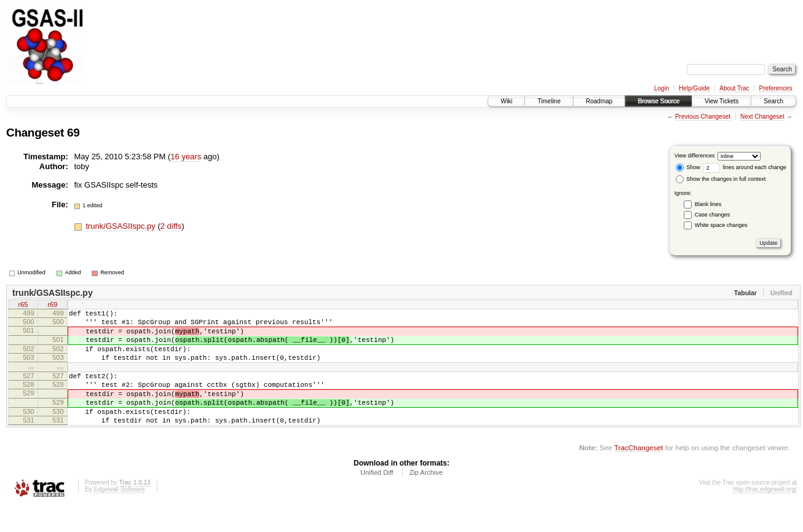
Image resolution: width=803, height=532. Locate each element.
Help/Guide (694, 88)
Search (773, 101)
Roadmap (599, 101)
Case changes (713, 215)
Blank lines (708, 204)
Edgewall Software (119, 515)
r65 (23, 306)
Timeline (549, 101)
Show (688, 167)
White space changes (721, 225)
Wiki (506, 101)
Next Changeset (762, 117)
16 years (186, 157)
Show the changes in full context (721, 179)
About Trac (734, 88)
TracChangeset (639, 473)
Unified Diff (377, 498)
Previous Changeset (703, 117)
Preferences (776, 88)
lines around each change (745, 167)
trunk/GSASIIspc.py (121, 226)
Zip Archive (426, 498)
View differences (695, 156)
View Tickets (722, 101)
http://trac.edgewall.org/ (765, 515)
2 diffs (171, 226)
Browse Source (659, 101)
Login (662, 88)
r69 (53, 306)
